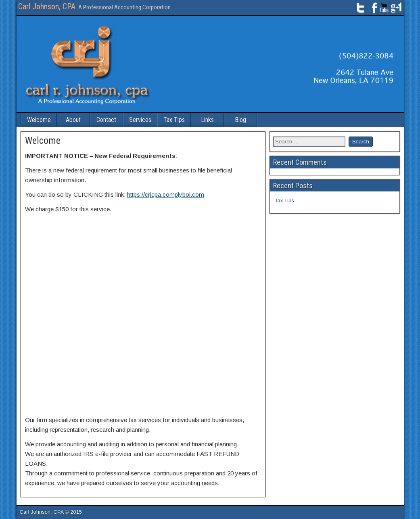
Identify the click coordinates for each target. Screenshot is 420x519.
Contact (106, 120)
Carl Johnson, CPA (47, 6)
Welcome (39, 120)
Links (207, 120)
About (73, 120)
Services (140, 120)
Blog (240, 120)
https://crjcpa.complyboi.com (166, 194)
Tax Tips (174, 120)
